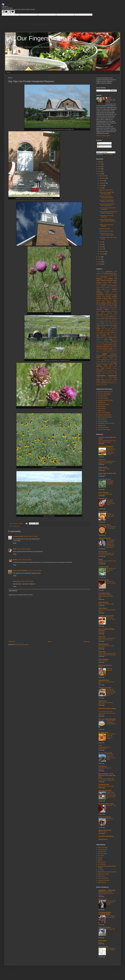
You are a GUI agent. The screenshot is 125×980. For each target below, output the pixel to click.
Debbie (15, 560)
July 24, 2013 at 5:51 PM (25, 560)
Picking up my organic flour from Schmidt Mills (107, 193)
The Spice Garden (104, 580)
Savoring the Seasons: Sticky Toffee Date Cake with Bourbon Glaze (111, 692)
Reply (15, 543)
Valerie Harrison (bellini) (20, 571)
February (102, 252)
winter (112, 383)
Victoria (98, 378)
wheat (109, 381)
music (98, 343)
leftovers (105, 332)
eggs (101, 308)
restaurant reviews (108, 350)
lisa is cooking (103, 512)
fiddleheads (99, 311)
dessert (98, 304)
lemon (109, 332)
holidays (111, 324)
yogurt (101, 385)
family (113, 308)
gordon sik (16, 581)
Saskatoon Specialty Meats (105, 400)
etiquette (109, 308)
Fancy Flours (101, 876)
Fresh (100, 746)
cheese (114, 289)
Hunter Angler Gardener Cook (107, 473)
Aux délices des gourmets (106, 616)
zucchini (105, 385)
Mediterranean (100, 338)
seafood (104, 359)
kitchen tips (114, 330)
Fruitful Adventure (103, 421)
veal (116, 374)
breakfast (109, 280)
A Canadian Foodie (104, 593)
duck (115, 306)
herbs (103, 323)
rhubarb (115, 350)
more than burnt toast (105, 791)
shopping (98, 361)
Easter (98, 308)
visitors (106, 379)
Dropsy (100, 942)
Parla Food (102, 637)
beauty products (100, 275)
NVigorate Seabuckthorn (105, 415)
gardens (115, 318)
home (115, 323)
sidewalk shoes (103, 839)
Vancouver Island (109, 374)
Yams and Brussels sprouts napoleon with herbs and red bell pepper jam (107, 713)
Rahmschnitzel (102, 475)
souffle (108, 363)
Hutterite (103, 327)
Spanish (105, 365)
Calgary (115, 282)
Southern (99, 365)
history (107, 324)
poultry (110, 348)
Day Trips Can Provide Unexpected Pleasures (106, 197)
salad (104, 354)
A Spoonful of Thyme (105, 525)
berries (98, 277)
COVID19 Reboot (103, 661)
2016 (100, 167)
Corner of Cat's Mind (105, 927)
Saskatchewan (16, 526)
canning (110, 288)
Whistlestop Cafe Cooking (106, 804)
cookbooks (108, 295)
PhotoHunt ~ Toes (111, 805)
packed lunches (100, 345)
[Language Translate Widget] (106, 152)
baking (106, 273)
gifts (104, 320)
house (98, 325)
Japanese (114, 329)
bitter (110, 277)
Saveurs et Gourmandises (106, 447)
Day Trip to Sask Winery (106, 190)
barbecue (111, 273)
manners (115, 336)
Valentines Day (100, 374)
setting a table (110, 359)
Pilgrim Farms (102, 411)
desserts (104, 304)
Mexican (111, 338)
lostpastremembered (105, 538)
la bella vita (102, 460)
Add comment (13, 591)
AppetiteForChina (104, 680)
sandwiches (114, 354)
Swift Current (106, 368)
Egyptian (105, 308)
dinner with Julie (103, 602)
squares (106, 366)
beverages (104, 277)
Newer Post (12, 642)
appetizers (109, 271)
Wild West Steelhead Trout (105, 392)
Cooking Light (107, 298)
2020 (100, 162)
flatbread (107, 311)
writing (98, 385)
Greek (106, 322)
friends (115, 317)
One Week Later (111, 929)
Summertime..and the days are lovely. (111, 570)
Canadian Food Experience (109, 286)
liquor (116, 332)
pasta (106, 345)
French (112, 317)
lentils (112, 332)
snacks (101, 363)
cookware (114, 299)
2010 (100, 262)
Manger (101, 559)
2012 (100, 257)
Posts (100, 143)
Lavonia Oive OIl (102, 849)
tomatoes (99, 372)
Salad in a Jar (102, 701)
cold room (114, 293)
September (103, 183)
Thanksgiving (111, 370)
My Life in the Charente (105, 753)
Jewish (98, 330)
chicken (99, 291)
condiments (100, 295)
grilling (110, 322)
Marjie (15, 549)
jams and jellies (106, 329)
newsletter (102, 343)
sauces (111, 358)
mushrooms (114, 341)
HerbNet (100, 858)
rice (97, 352)
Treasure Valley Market (104, 394)
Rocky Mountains (103, 352)
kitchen (109, 330)
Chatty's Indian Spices (104, 430)
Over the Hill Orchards (104, 413)
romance (113, 352)
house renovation (105, 325)
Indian (115, 327)
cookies (115, 295)
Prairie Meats (101, 407)
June (101, 242)
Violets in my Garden (107, 378)
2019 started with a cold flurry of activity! (111, 902)
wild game (104, 383)
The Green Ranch (103, 396)
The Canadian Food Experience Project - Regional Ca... (108, 212)
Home (8, 72)
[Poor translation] (12, 12)
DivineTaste (102, 652)
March (102, 249)
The (116, 370)
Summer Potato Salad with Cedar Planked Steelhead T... (107, 221)
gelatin (101, 320)
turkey (104, 372)
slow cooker (110, 361)
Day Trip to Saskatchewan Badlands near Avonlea (107, 201)
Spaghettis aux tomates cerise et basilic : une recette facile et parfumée (111, 451)
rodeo (109, 352)
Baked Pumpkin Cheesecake (106, 786)
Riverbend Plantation (104, 404)
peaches (115, 345)
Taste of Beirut (103, 608)
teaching (115, 368)
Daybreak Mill (102, 425)
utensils (115, 372)
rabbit (101, 350)
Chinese (107, 291)
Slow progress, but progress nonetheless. (110, 482)
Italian (98, 329)
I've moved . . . (102, 632)
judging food (103, 331)
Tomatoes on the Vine (105, 688)
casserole (115, 288)
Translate (108, 154)
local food (99, 334)
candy (106, 288)
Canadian (104, 284)
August (102, 185)
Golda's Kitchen (102, 882)
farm (116, 308)
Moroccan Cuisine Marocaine (107, 719)
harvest (98, 323)
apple (115, 272)
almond (103, 272)
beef (115, 275)
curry (111, 300)
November (103, 178)
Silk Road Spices (103, 854)
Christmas (100, 293)
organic (115, 343)
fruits (110, 318)
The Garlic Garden (103, 398)
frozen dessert (100, 318)
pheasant (99, 346)
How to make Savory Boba (105, 494)
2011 (100, 259)
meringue (106, 338)
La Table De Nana (18, 536)
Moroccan (106, 341)
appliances (99, 273)
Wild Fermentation (103, 847)
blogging (99, 279)
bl (113, 277)
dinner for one (112, 304)
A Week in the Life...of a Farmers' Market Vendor (107, 234)
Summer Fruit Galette (104, 469)
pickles (115, 346)
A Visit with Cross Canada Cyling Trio (106, 216)
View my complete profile (103, 136)
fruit (106, 318)
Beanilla (100, 860)
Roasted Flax (101, 402)
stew (110, 366)
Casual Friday (101, 289)
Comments (101, 146)
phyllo (111, 346)
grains (102, 322)
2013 (100, 174)
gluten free (108, 320)
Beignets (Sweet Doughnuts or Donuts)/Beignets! (111, 722)
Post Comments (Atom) (22, 645)
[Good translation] (5, 12)
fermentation (114, 310)
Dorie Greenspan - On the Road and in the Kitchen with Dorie (107, 775)
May (101, 244)
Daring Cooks (112, 302)
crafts (103, 300)
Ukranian (109, 372)
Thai (106, 370)
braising (105, 279)
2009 (100, 264)
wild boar (99, 383)
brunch (105, 282)
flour (111, 311)
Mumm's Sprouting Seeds (105, 417)
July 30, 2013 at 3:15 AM (27, 581)
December (103, 176)
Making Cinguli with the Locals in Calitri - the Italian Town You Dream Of (111, 795)
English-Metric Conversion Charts (107, 872)
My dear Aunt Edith (105, 229)
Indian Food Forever (103, 874)
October (102, 181)
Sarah (109, 98)
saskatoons (105, 358)
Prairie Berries (102, 409)
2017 (100, 164)
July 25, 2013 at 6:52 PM (34, 571)
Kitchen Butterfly (103, 493)
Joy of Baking (102, 864)
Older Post (87, 642)
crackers (99, 300)
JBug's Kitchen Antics (105, 830)
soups (115, 363)
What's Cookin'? (103, 832)
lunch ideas (106, 334)
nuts (111, 343)
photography (106, 346)
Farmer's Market (103, 309)
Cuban (108, 300)
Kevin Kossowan (103, 659)
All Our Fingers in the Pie (42, 38)
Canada (98, 284)
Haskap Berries (102, 419)
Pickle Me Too (103, 766)
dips (97, 306)
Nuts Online (101, 856)
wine (109, 383)
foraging (106, 315)
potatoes (106, 348)
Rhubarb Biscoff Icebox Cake (106, 604)
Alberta (98, 272)
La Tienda (101, 870)
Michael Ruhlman (104, 644)
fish (103, 311)
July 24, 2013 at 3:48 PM (24, 549)
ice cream (110, 327)
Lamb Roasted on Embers (107, 231)
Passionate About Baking (106, 836)
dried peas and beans (106, 306)
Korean (98, 332)
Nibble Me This (103, 499)
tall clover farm (103, 552)
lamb (101, 332)
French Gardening (103, 878)
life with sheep (103, 899)
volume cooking (113, 379)
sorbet (105, 363)
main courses (101, 336)
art (103, 273)
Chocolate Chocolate (104, 880)
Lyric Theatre (114, 334)
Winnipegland (103, 941)
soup (111, 363)
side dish (104, 361)
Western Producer (101, 381)
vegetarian (112, 376)
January (102, 254)
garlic (97, 320)
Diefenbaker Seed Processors (106, 423)
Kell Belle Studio (103, 947)
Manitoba (110, 336)
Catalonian (109, 289)
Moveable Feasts (103, 732)
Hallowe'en (114, 322)
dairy (115, 300)
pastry (110, 345)
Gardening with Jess (104, 479)
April (101, 247)
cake (110, 282)
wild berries (114, 381)
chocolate (114, 291)
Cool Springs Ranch (103, 427)
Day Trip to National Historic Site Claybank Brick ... (107, 205)
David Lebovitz (103, 467)
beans (115, 273)
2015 (100, 169)
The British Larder (104, 785)
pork (101, 348)
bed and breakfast (109, 275)
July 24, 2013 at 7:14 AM (31, 536)
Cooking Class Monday (103, 297)
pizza (98, 348)
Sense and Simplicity (105, 817)
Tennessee (100, 370)
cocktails (107, 293)
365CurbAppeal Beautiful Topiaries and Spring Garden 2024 (106, 596)
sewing (115, 359)
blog (116, 277)
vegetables (101, 376)
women (115, 383)
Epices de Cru (102, 862)
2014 (100, 171)
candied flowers (100, 288)
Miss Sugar (108, 339)
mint (102, 339)
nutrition (107, 343)
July (101, 188)
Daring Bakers (101, 302)
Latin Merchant (102, 852)
